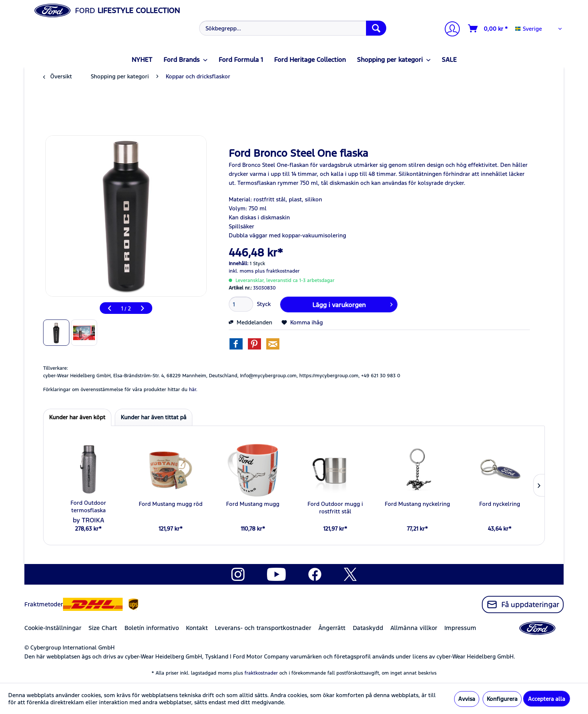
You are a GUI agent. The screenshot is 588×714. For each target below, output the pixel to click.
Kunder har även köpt (77, 417)
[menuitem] (292, 28)
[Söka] (376, 28)
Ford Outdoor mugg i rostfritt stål (335, 508)
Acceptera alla (547, 699)
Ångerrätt (332, 628)
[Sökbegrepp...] (293, 28)
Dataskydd (368, 628)
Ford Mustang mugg (253, 504)
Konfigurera (502, 699)
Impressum (460, 628)
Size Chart (103, 628)
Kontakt (197, 628)
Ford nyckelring (500, 504)
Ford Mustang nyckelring (417, 504)
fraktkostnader (261, 673)
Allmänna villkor (414, 628)
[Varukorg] (488, 28)
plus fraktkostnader (277, 271)
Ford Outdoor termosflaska (88, 506)
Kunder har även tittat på (154, 417)
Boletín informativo (152, 628)
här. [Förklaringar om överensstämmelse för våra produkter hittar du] (193, 390)
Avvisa (467, 699)
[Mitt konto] (449, 30)
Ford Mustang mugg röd (171, 504)
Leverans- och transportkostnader (263, 628)
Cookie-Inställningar (53, 628)
